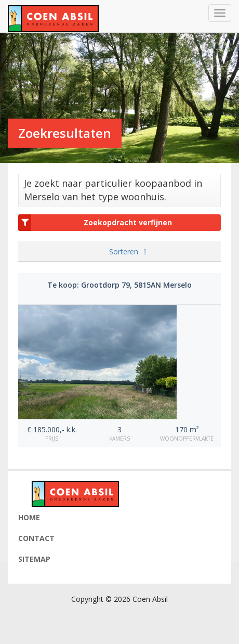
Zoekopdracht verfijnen (95, 223)
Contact (36, 538)
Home (29, 517)
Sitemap (34, 559)
